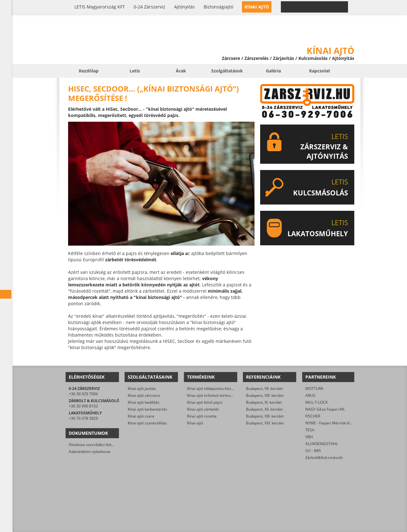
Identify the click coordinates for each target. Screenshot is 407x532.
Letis (135, 71)
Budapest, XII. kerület (264, 409)
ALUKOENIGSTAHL (322, 444)
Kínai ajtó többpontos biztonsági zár (218, 388)
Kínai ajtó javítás (142, 388)
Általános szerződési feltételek (95, 445)
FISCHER (313, 416)
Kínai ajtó (195, 423)
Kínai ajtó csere (141, 416)
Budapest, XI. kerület (264, 402)
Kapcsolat (320, 71)
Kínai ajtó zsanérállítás (147, 423)
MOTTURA (314, 388)
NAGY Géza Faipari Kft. (325, 409)
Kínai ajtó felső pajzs (205, 402)
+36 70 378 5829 (83, 418)
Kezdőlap (89, 71)
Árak (181, 71)
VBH (309, 437)
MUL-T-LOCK (316, 402)
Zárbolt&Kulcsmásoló (324, 458)
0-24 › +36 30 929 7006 (318, 7)
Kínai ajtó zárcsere (144, 395)
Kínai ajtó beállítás (144, 402)
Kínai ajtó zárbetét (203, 409)
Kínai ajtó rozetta (202, 416)
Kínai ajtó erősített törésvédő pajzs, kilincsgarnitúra (232, 395)
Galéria (273, 71)
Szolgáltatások (227, 71)
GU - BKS (313, 451)
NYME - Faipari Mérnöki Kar (329, 423)
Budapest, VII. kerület (264, 388)
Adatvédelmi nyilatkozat (90, 452)
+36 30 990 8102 (83, 406)
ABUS (310, 395)
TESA (310, 430)
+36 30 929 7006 (83, 394)
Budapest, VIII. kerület (265, 395)
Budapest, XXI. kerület (265, 423)
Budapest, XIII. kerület (265, 416)
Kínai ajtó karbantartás (147, 409)
